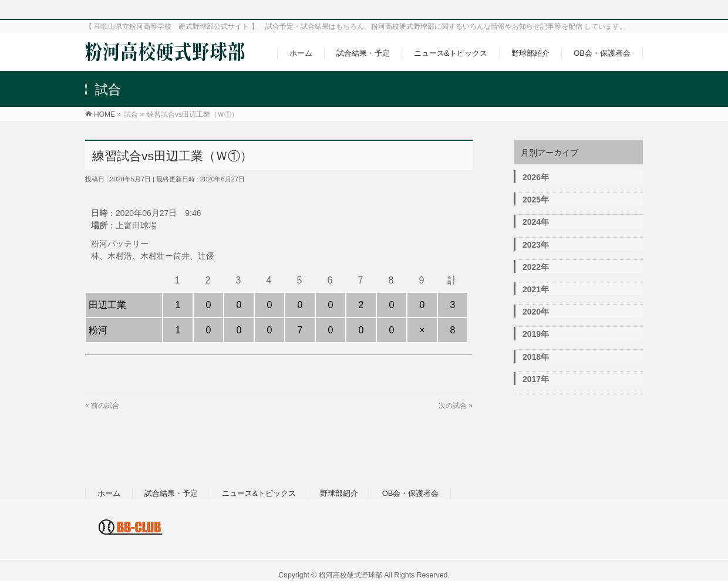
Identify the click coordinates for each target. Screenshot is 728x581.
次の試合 (453, 406)
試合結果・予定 (171, 493)
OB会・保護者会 (411, 493)
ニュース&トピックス (259, 493)
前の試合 (105, 406)
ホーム (109, 493)
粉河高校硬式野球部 (350, 575)
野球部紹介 (339, 493)
